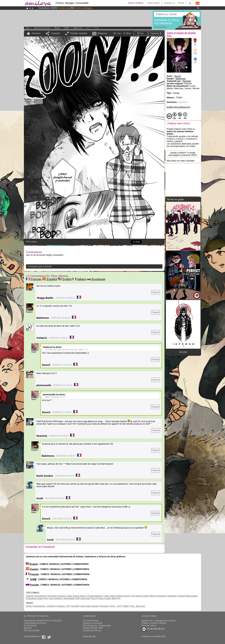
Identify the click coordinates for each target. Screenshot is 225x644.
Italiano (79, 279)
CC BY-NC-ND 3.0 (153, 629)
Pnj (119, 598)
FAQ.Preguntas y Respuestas (97, 626)
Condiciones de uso (92, 630)
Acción (29, 606)
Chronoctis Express (56, 596)
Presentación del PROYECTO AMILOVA (43, 621)
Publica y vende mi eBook (154, 623)
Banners (28, 628)
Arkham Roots (123, 596)
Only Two (48, 598)
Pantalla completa (79, 33)
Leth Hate (85, 598)
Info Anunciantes (32, 630)
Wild (114, 598)
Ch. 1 (88, 28)
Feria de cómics (149, 626)
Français (34, 279)
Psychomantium (95, 596)
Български (96, 279)
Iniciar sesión (154, 3)
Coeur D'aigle (105, 598)
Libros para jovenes (89, 606)
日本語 (31, 579)
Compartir (55, 33)
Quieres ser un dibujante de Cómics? (159, 621)
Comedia (75, 606)
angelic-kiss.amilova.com (178, 107)
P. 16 (97, 28)
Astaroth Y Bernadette (64, 598)
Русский (32, 585)
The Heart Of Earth (140, 596)
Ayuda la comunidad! (93, 623)
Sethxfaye (172, 596)
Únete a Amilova (135, 3)
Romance (104, 606)
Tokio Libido (109, 596)
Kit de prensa (30, 626)
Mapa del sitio (89, 636)
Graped (181, 596)
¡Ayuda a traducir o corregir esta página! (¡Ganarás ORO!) (183, 154)
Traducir (156, 292)
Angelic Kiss (78, 28)
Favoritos (36, 33)
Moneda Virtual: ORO (93, 628)
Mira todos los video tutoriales (181, 161)
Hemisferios (40, 596)
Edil (78, 598)
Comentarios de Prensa (35, 623)
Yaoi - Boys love (137, 606)
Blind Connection (158, 596)
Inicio (28, 28)
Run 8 (94, 598)
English (65, 279)
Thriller (66, 28)
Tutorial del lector (91, 621)
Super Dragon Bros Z (76, 596)
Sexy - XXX (116, 606)
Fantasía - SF (63, 606)
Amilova (29, 596)
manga (57, 28)
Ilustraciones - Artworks (44, 606)
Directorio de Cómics (42, 28)
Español (50, 279)
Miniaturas (102, 33)
